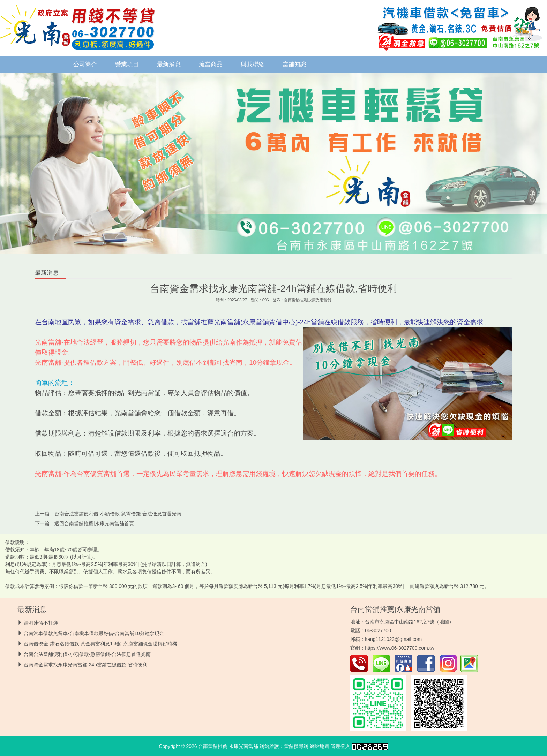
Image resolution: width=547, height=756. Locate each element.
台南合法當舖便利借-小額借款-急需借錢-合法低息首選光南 (118, 514)
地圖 (444, 622)
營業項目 (127, 64)
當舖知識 (294, 64)
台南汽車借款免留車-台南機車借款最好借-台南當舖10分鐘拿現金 (94, 633)
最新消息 (169, 64)
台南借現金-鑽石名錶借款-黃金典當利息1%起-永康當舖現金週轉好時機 (100, 644)
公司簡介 (85, 64)
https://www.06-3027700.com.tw (399, 648)
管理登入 (340, 746)
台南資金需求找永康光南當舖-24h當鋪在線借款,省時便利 (85, 665)
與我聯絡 (253, 64)
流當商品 (211, 64)
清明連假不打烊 (41, 623)
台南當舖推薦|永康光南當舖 (308, 300)
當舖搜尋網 (296, 746)
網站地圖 (320, 746)
